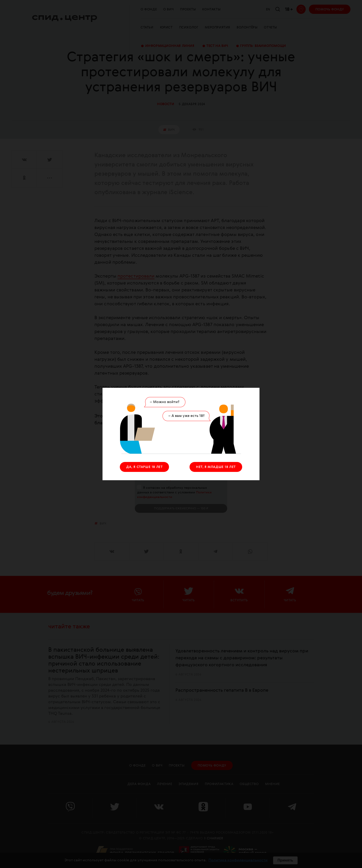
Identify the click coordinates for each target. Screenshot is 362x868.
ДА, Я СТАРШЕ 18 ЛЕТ (144, 467)
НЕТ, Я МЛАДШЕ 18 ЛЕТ (216, 467)
